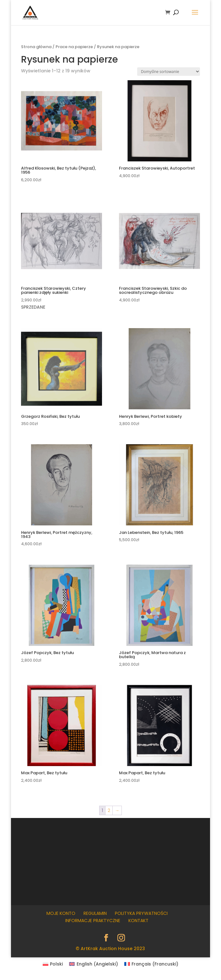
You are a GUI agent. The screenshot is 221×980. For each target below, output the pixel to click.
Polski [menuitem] (56, 964)
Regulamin (95, 913)
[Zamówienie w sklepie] (169, 72)
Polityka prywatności (141, 913)
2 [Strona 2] (109, 810)
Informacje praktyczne (93, 921)
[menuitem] (53, 964)
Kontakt (138, 921)
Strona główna (36, 47)
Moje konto (61, 913)
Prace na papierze (74, 47)
